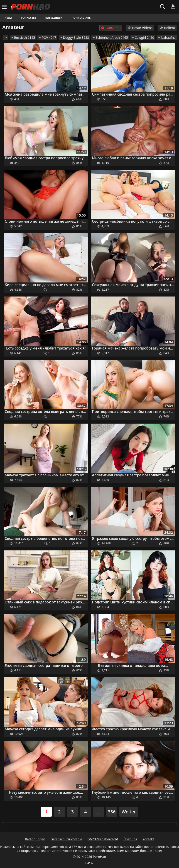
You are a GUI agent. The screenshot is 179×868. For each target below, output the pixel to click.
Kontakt (148, 839)
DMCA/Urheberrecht (103, 839)
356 (112, 812)
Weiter (129, 812)
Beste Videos (140, 28)
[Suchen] (163, 7)
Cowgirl (143, 37)
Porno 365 (29, 18)
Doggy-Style (75, 37)
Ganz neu (111, 28)
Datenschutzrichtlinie (66, 839)
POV (47, 37)
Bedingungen (35, 839)
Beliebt (167, 28)
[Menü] (5, 7)
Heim (8, 18)
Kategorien (54, 18)
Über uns (130, 839)
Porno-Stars (81, 18)
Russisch (23, 37)
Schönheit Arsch (110, 37)
